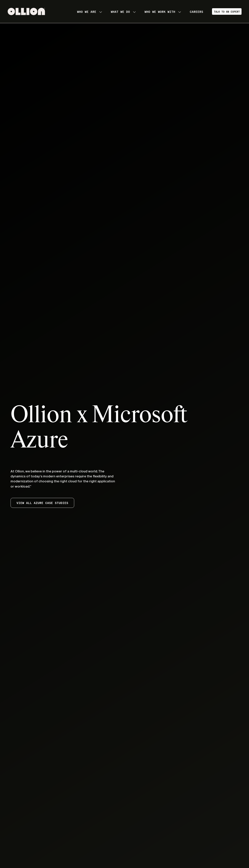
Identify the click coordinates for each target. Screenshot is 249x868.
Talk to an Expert (227, 11)
